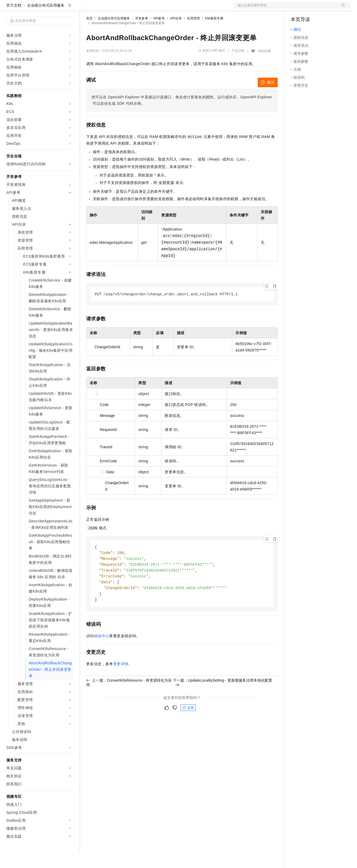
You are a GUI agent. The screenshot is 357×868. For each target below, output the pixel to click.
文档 (285, 9)
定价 (115, 9)
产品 (69, 9)
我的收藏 (264, 68)
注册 (322, 9)
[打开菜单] (9, 9)
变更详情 (121, 684)
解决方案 (86, 9)
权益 (102, 9)
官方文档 (14, 22)
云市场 (130, 9)
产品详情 (238, 68)
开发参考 (142, 35)
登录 (342, 9)
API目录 (176, 35)
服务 (157, 9)
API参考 (159, 35)
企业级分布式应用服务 (46, 22)
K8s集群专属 (214, 35)
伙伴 (144, 9)
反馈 (188, 728)
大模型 (55, 9)
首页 (89, 35)
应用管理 (193, 35)
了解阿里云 (175, 9)
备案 (297, 9)
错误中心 (102, 656)
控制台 (309, 9)
